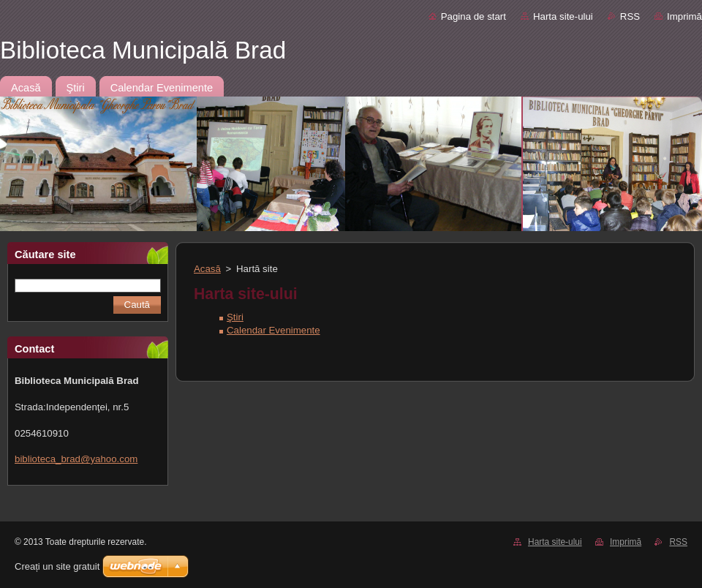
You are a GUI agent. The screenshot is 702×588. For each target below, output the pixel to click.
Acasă (207, 269)
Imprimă (684, 16)
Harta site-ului (563, 16)
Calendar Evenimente (273, 330)
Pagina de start (473, 16)
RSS (630, 16)
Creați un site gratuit (57, 566)
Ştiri (235, 317)
